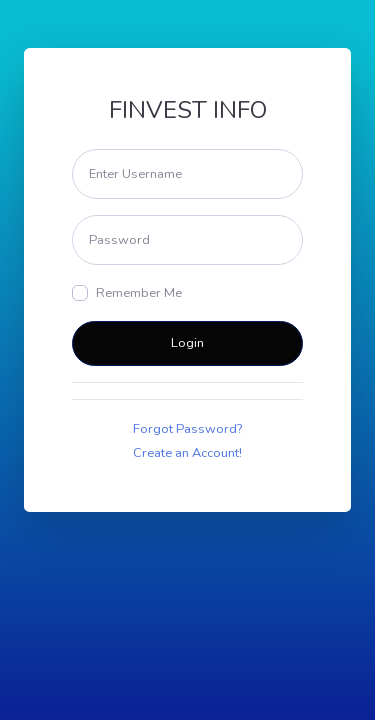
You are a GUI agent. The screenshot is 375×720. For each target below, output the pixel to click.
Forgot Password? (187, 429)
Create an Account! (187, 453)
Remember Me (139, 293)
